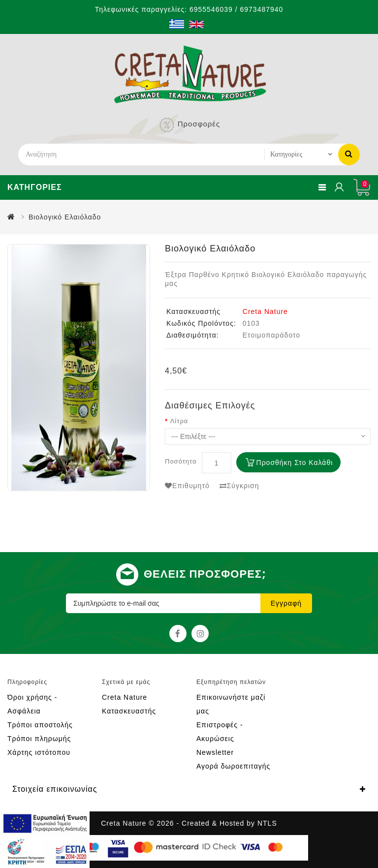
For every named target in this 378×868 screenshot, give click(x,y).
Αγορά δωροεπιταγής (233, 766)
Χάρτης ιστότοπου (39, 752)
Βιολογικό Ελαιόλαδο (65, 217)
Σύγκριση (239, 486)
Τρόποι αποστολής (40, 725)
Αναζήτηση (349, 154)
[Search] (141, 155)
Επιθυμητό (187, 486)
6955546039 (211, 9)
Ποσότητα (181, 461)
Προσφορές (199, 124)
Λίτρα (179, 421)
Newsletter (215, 752)
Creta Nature (265, 311)
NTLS (267, 823)
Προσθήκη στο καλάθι (295, 463)
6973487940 (261, 9)
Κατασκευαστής (129, 711)
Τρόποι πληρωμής (39, 739)
